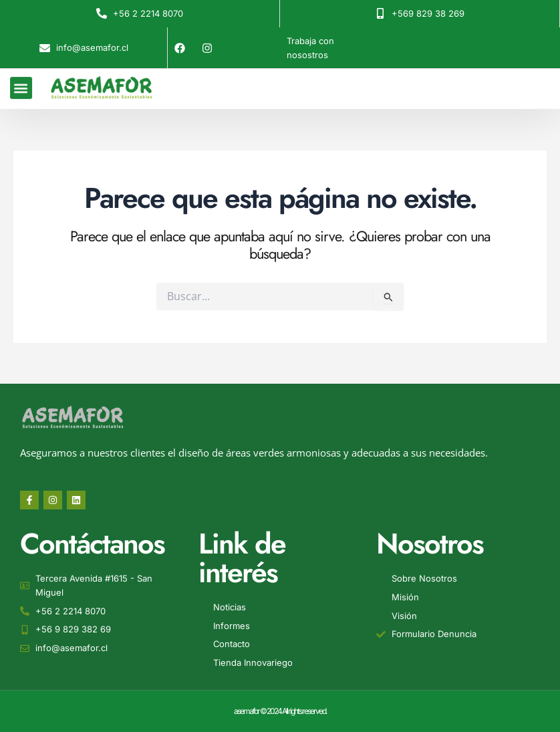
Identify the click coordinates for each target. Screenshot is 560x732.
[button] (21, 84)
